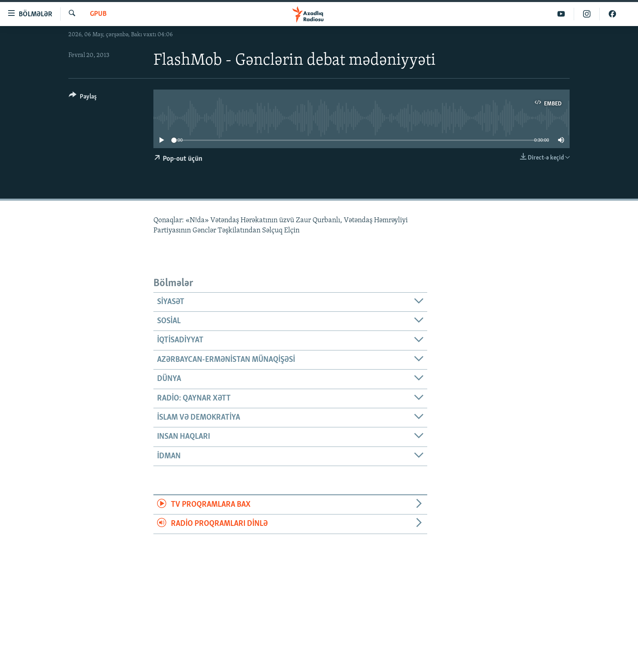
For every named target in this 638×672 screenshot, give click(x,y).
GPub (98, 14)
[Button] (83, 98)
